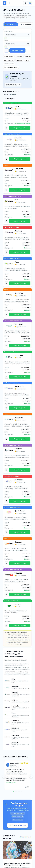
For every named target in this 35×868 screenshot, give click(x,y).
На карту (19, 57)
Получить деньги (20, 128)
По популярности (10, 98)
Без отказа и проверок (11, 67)
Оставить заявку (13, 85)
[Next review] (31, 776)
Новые (27, 60)
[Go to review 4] (18, 792)
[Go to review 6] (21, 792)
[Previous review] (4, 776)
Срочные (19, 60)
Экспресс (28, 57)
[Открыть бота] (17, 815)
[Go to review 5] (20, 792)
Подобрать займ (17, 50)
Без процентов (9, 60)
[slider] (6, 38)
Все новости (26, 837)
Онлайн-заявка (9, 57)
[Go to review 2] (15, 792)
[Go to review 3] (17, 792)
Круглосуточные (9, 64)
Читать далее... (11, 783)
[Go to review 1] (14, 792)
